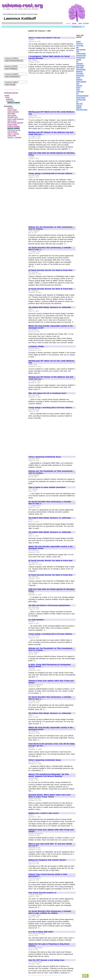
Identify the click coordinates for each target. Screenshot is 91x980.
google (74, 23)
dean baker (11, 114)
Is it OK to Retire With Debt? (41, 932)
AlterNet (78, 42)
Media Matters (80, 66)
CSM (77, 52)
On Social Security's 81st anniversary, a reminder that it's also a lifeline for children (50, 912)
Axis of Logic (80, 46)
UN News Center (81, 100)
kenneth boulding (14, 126)
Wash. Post (79, 104)
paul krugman (12, 132)
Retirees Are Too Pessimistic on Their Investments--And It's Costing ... (51, 228)
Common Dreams (81, 54)
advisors (10, 108)
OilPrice (78, 78)
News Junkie (80, 74)
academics (9, 99)
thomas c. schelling (14, 138)
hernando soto (13, 117)
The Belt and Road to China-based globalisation (49, 605)
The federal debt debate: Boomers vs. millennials (50, 307)
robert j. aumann (13, 134)
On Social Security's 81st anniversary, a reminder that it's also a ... (50, 249)
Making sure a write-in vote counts (43, 813)
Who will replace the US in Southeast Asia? (47, 393)
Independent (80, 64)
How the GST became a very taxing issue (46, 960)
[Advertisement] (48, 91)
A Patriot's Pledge (36, 346)
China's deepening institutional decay (45, 457)
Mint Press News (81, 70)
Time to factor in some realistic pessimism (47, 487)
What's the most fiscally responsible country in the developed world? (51, 327)
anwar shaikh (12, 110)
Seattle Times (80, 92)
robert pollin (12, 136)
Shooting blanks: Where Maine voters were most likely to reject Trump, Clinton (50, 796)
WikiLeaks (79, 106)
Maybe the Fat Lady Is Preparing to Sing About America (49, 945)
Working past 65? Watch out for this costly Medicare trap (51, 113)
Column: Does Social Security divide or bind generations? (48, 875)
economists (10, 101)
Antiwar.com (79, 44)
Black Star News (81, 50)
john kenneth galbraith (15, 123)
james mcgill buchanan (16, 119)
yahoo (80, 23)
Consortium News (81, 56)
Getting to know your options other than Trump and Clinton (51, 682)
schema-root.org (11, 93)
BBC (77, 48)
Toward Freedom (81, 98)
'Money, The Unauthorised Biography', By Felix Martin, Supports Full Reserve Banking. (49, 775)
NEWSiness (79, 72)
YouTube (86, 23)
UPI (77, 102)
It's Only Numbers (36, 620)
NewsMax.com (80, 76)
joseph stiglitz (12, 125)
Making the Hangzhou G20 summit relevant (47, 860)
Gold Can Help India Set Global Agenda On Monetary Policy (51, 154)
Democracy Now (81, 58)
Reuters (78, 88)
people (7, 95)
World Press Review (82, 110)
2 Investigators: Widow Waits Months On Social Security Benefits (49, 57)
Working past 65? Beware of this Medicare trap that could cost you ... (51, 133)
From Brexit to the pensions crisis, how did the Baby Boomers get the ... (51, 745)
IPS (77, 62)
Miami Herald (80, 68)
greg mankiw (12, 115)
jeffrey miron (12, 121)
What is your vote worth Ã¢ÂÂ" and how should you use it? (50, 845)
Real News (79, 86)
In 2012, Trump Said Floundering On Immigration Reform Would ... (50, 666)
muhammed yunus (14, 130)
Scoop (78, 90)
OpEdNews (79, 80)
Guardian (79, 60)
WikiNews (79, 108)
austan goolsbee (13, 112)
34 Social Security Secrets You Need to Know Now (50, 270)
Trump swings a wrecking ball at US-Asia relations (50, 173)
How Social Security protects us (42, 893)
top (85, 976)
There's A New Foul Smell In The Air (44, 38)
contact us (77, 27)
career (7, 97)
